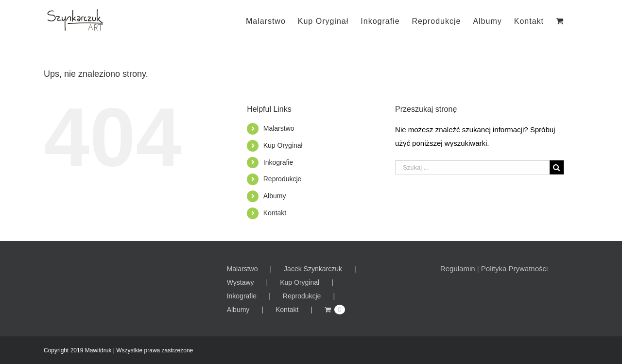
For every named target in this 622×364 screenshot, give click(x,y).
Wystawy (241, 282)
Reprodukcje (283, 179)
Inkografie (278, 162)
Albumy (275, 196)
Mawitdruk (98, 350)
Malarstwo (279, 128)
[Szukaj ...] (472, 167)
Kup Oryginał (283, 145)
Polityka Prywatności (515, 269)
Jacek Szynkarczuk (313, 269)
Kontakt (275, 213)
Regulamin (458, 269)
